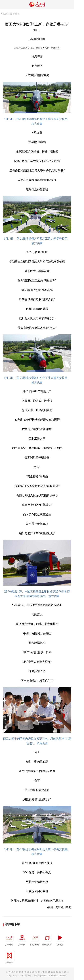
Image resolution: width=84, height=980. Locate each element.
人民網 (4, 14)
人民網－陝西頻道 (51, 48)
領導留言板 (47, 939)
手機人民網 (35, 939)
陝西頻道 (15, 14)
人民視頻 (60, 939)
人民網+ (22, 939)
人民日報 (9, 939)
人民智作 (9, 957)
